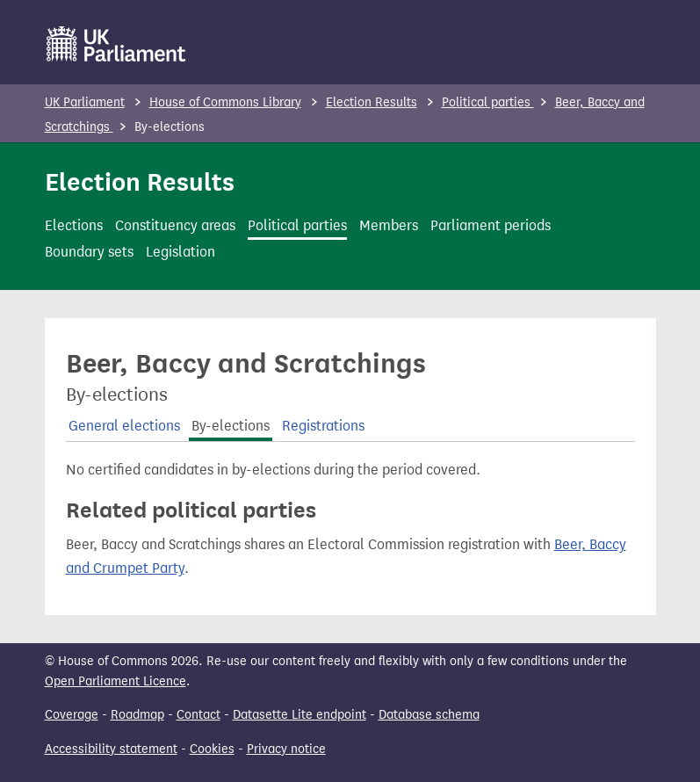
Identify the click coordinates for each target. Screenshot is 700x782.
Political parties (488, 102)
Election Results (372, 102)
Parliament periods (491, 225)
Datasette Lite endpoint (299, 715)
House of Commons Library (225, 102)
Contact (198, 715)
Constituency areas (175, 225)
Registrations (323, 426)
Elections (74, 225)
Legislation (180, 252)
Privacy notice (286, 749)
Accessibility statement (111, 749)
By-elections (231, 426)
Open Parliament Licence (115, 681)
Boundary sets (89, 252)
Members (389, 225)
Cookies (212, 749)
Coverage (72, 715)
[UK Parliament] (116, 44)
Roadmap (137, 715)
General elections (124, 426)
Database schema (429, 715)
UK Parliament (85, 102)
